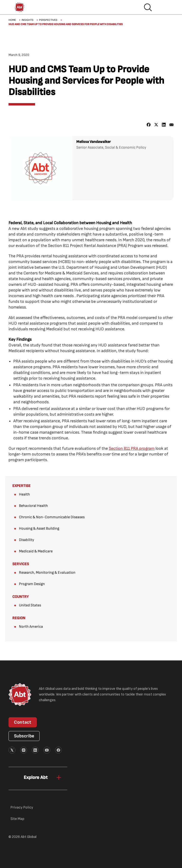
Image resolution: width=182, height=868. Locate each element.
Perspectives (48, 20)
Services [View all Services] (21, 564)
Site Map (17, 819)
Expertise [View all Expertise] (21, 486)
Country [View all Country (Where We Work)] (20, 597)
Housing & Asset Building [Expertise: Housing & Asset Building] (39, 529)
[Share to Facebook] (149, 125)
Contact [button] (23, 722)
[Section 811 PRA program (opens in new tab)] (132, 448)
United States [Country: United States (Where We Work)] (30, 605)
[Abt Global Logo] (20, 7)
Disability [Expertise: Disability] (27, 540)
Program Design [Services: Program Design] (32, 584)
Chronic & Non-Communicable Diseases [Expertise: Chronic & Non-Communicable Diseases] (52, 517)
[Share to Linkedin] (164, 125)
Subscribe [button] (24, 736)
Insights (27, 20)
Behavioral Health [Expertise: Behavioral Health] (33, 506)
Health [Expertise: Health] (24, 494)
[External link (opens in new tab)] (12, 750)
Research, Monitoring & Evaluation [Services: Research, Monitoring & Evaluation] (47, 573)
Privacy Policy (22, 807)
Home (12, 20)
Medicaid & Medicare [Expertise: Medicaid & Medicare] (36, 551)
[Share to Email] (171, 125)
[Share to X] (156, 125)
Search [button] (148, 7)
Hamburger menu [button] (163, 7)
